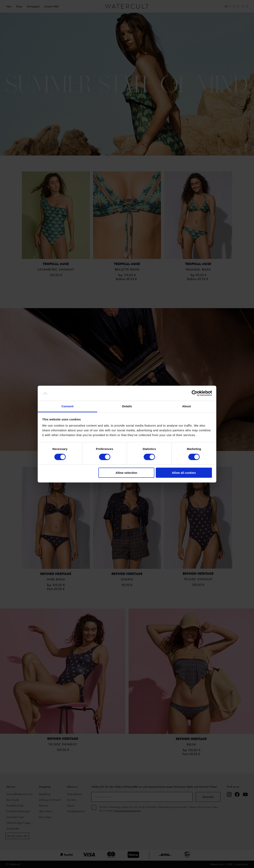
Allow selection (126, 473)
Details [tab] (127, 406)
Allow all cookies (184, 473)
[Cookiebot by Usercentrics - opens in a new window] (195, 393)
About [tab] (187, 406)
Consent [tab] (68, 406)
